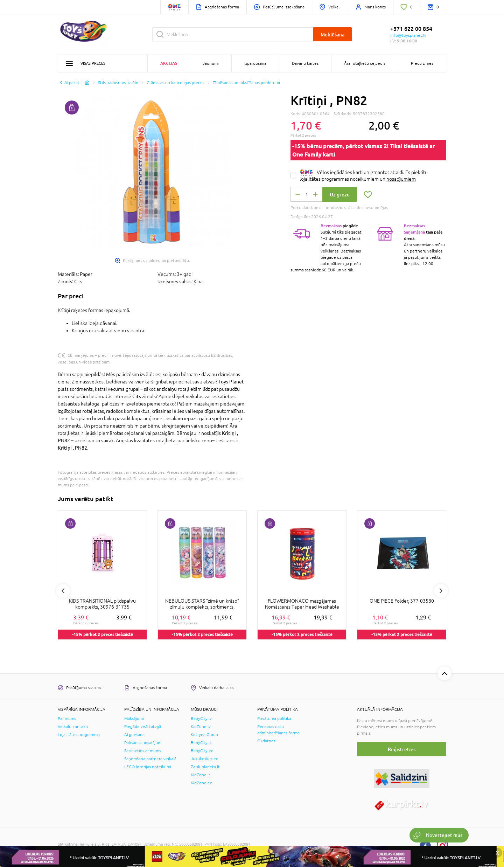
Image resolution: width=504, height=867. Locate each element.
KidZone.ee (202, 783)
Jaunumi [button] (211, 63)
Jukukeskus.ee (205, 759)
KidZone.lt (201, 775)
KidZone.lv (201, 727)
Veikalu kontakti (73, 727)
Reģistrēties (402, 749)
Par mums (67, 719)
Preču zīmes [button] (422, 63)
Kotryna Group (204, 735)
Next (441, 591)
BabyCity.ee (202, 751)
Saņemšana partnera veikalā (150, 759)
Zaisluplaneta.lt (205, 767)
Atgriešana (134, 735)
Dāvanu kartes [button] (305, 63)
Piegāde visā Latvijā (143, 727)
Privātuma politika (274, 719)
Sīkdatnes (266, 741)
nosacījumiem (401, 179)
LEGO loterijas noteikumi (148, 767)
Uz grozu (340, 195)
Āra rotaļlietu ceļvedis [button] (365, 63)
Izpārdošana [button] (255, 63)
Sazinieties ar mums (143, 751)
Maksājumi (134, 719)
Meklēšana (332, 34)
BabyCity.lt (201, 743)
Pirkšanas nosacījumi (143, 743)
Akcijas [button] (169, 63)
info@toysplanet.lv (408, 35)
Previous (63, 591)
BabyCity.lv (201, 719)
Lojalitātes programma (79, 735)
